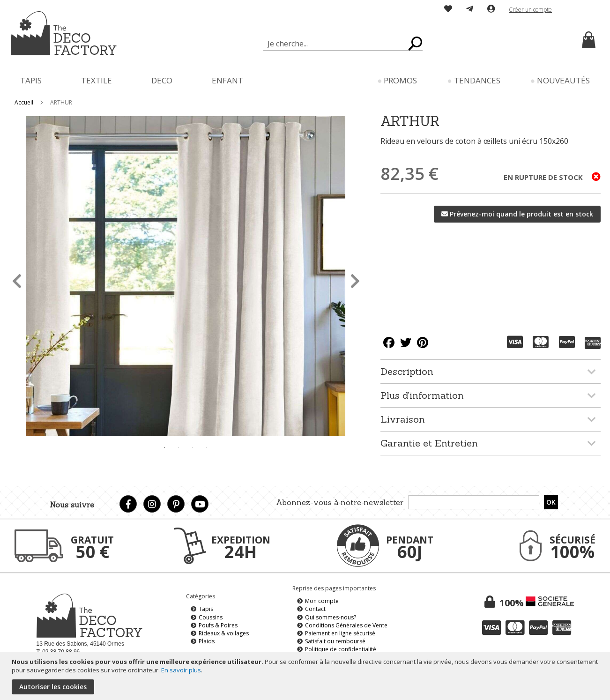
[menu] (305, 80)
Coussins (211, 617)
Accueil (24, 102)
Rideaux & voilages (224, 633)
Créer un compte (530, 10)
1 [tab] (164, 447)
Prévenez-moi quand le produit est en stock (521, 214)
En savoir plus (181, 670)
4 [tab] (207, 447)
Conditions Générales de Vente (346, 625)
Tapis (206, 609)
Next (355, 277)
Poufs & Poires (218, 625)
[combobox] (343, 44)
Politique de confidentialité (341, 649)
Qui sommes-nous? (331, 617)
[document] (306, 676)
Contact (315, 609)
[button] (579, 10)
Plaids (207, 641)
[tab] (491, 371)
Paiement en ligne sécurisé (340, 633)
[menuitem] (31, 80)
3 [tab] (193, 447)
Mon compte (322, 601)
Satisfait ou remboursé (335, 641)
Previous (16, 277)
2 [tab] (179, 447)
